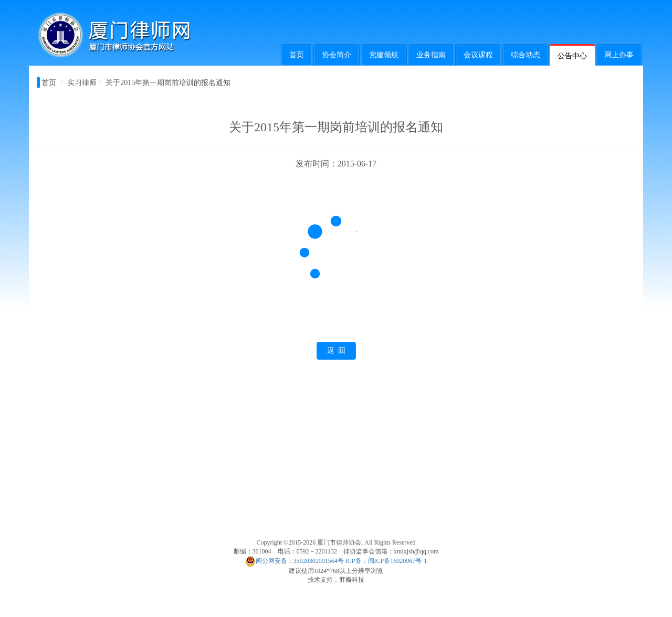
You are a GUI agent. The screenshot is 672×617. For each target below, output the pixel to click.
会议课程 (478, 55)
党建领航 (384, 55)
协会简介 (337, 55)
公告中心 (572, 56)
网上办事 (619, 55)
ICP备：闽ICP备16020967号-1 (386, 561)
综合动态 (526, 55)
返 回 (336, 351)
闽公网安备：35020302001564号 (295, 561)
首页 (297, 55)
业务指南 (431, 55)
